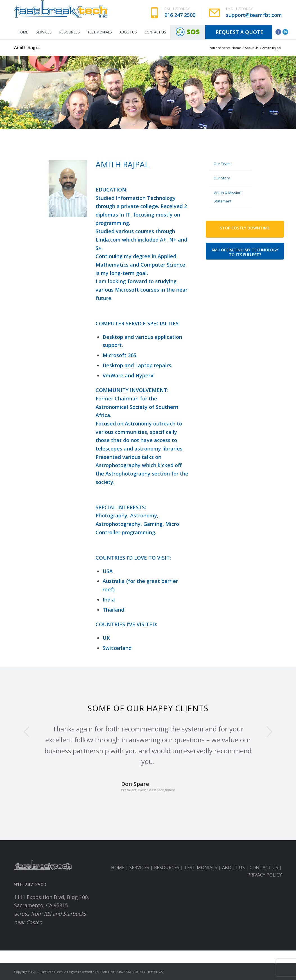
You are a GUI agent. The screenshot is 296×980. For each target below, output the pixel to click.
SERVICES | (142, 868)
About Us (252, 48)
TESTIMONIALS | (203, 868)
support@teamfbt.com (254, 15)
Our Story (222, 178)
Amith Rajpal (27, 48)
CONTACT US (264, 868)
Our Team (222, 164)
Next (269, 732)
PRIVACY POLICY (265, 875)
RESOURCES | (169, 868)
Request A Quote (239, 32)
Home (236, 48)
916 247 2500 (180, 15)
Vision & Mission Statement (228, 197)
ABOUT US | (236, 868)
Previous (27, 732)
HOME (118, 868)
